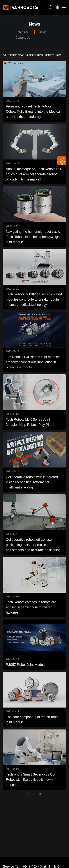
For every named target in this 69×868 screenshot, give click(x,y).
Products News (16, 55)
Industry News (53, 55)
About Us (22, 32)
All (4, 55)
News (43, 32)
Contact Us (23, 38)
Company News (34, 55)
